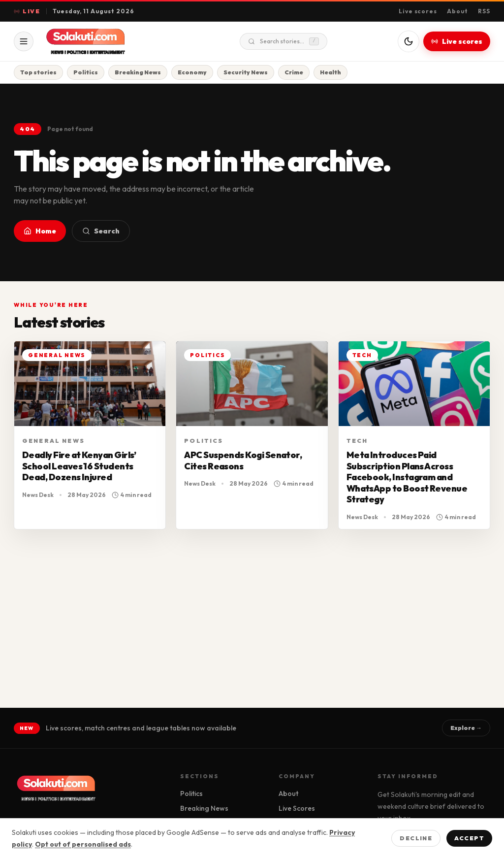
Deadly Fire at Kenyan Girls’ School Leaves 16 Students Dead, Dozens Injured (79, 466)
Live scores (418, 11)
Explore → (466, 728)
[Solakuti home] (106, 41)
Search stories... (283, 41)
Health (331, 72)
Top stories (38, 72)
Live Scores (297, 808)
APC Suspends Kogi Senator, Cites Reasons (243, 461)
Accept (469, 838)
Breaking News (138, 72)
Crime (294, 72)
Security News (246, 72)
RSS (484, 11)
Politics (86, 72)
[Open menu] (24, 41)
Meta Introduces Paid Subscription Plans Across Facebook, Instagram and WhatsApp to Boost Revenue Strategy (407, 477)
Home (40, 231)
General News (53, 441)
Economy (192, 72)
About (457, 11)
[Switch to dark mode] (409, 41)
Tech (357, 441)
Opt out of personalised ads (83, 844)
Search (101, 231)
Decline (416, 838)
